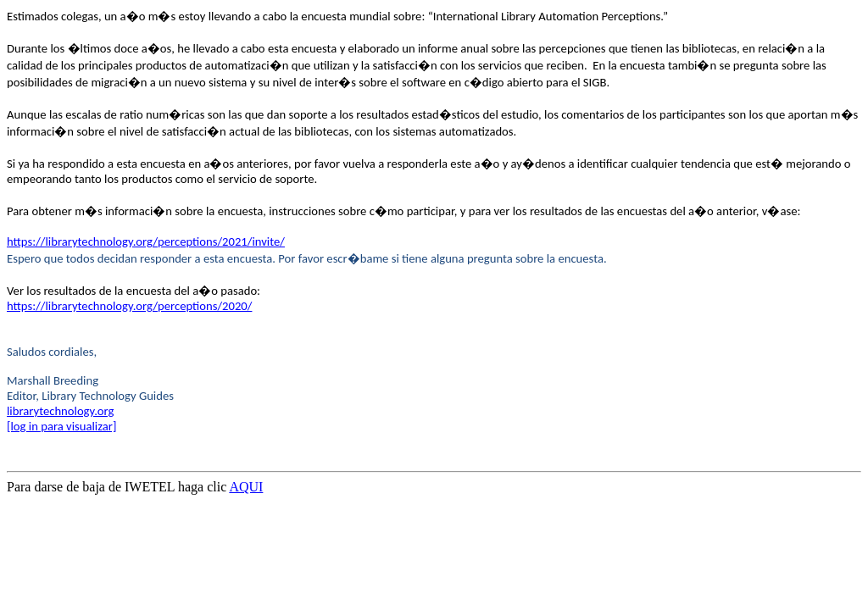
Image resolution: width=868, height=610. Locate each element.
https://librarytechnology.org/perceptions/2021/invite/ (146, 241)
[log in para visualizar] (61, 426)
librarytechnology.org (60, 411)
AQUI (246, 487)
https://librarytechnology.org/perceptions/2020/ (129, 306)
